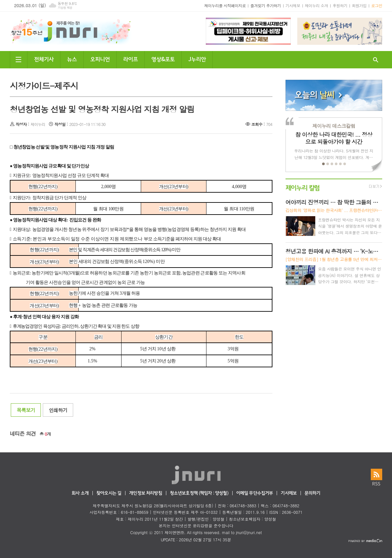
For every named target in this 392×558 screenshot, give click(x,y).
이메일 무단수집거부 (255, 493)
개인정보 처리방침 (145, 493)
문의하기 (312, 493)
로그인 (377, 5)
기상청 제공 (65, 8)
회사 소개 (80, 493)
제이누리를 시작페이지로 (225, 5)
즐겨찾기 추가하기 (266, 5)
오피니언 (100, 59)
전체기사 (44, 59)
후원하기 (340, 5)
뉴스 (72, 59)
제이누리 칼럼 (303, 187)
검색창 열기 (376, 60)
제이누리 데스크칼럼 (334, 126)
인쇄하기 (58, 410)
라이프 (131, 59)
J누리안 (197, 59)
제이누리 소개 (316, 5)
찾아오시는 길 (109, 493)
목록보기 (26, 410)
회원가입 (359, 5)
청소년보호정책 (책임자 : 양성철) (199, 493)
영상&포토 (163, 59)
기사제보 (293, 5)
